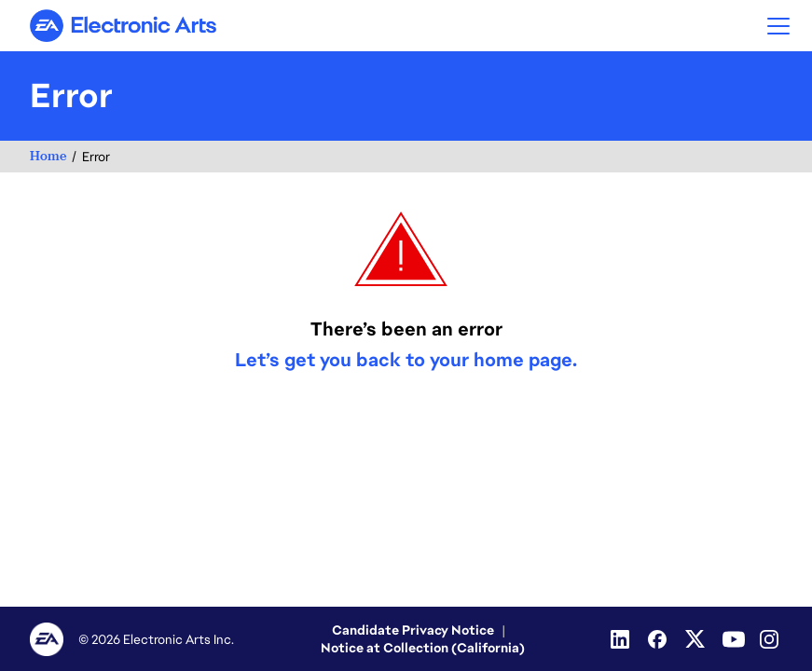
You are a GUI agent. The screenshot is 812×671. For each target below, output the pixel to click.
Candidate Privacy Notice (413, 630)
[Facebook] (659, 639)
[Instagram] (771, 639)
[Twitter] (696, 639)
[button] (778, 26)
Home (48, 156)
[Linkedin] (622, 639)
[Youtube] (734, 639)
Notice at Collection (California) (423, 648)
